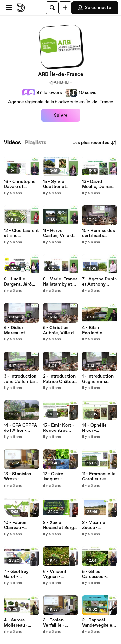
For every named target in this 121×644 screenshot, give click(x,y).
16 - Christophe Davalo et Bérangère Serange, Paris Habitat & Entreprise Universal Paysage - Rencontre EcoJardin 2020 (20, 184)
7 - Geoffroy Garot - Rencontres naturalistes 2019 (16, 574)
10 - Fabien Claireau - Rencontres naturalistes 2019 (16, 525)
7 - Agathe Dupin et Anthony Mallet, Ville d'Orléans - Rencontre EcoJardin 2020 (99, 282)
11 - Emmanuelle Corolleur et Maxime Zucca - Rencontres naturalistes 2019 (99, 477)
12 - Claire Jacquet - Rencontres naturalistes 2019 (55, 477)
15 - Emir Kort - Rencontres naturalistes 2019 (59, 428)
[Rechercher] (52, 8)
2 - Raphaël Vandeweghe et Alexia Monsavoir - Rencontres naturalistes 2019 (98, 623)
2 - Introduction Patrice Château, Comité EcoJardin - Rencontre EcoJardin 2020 (60, 379)
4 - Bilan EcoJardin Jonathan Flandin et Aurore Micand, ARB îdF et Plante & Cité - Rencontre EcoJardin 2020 (100, 330)
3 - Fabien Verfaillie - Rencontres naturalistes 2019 (55, 623)
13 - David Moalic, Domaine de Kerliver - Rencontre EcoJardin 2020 (100, 184)
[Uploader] (65, 8)
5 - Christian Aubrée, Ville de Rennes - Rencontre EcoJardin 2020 (60, 330)
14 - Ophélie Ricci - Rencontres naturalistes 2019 (94, 428)
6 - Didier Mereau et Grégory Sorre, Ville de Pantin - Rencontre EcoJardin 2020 (20, 330)
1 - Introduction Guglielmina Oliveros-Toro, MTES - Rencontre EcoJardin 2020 (98, 379)
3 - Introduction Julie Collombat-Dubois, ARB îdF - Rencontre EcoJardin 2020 (21, 379)
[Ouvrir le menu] (9, 8)
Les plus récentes (95, 143)
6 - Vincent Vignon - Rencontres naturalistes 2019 (55, 574)
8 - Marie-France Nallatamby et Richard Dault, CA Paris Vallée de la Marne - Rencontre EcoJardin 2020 (60, 282)
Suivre (61, 115)
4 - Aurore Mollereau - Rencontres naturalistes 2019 (16, 623)
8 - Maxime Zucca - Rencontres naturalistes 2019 (94, 525)
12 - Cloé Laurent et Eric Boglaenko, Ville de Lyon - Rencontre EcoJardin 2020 (21, 233)
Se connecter (95, 8)
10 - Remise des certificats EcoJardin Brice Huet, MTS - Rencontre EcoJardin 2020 (98, 233)
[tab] (12, 143)
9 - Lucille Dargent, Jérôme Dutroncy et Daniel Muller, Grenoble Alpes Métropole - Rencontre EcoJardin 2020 (21, 282)
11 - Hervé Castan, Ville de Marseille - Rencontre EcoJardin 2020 (59, 233)
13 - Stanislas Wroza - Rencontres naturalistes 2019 (17, 477)
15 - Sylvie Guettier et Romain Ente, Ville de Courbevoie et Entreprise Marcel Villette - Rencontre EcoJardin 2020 (60, 184)
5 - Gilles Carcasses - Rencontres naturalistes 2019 (94, 574)
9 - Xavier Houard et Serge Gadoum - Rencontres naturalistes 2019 (60, 525)
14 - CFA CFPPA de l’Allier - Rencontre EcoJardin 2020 (20, 428)
